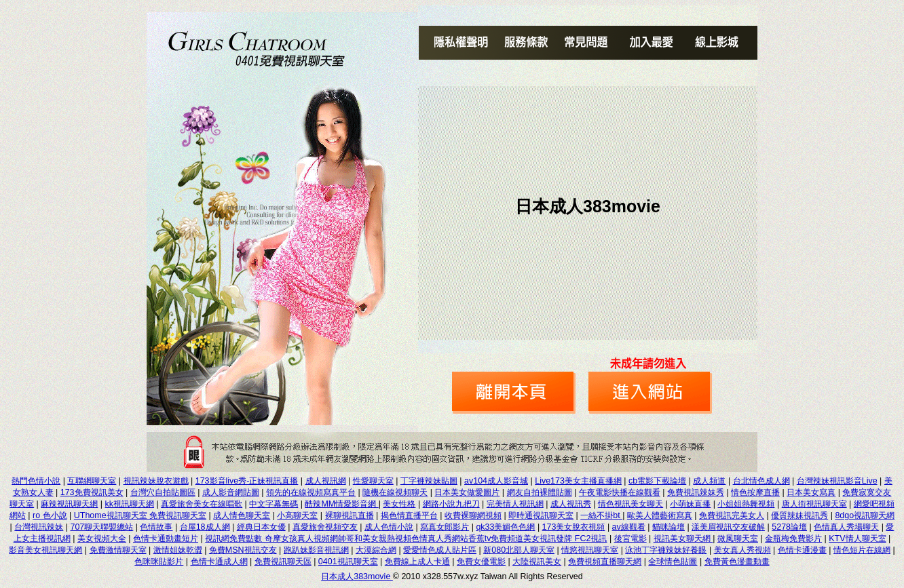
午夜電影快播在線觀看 (620, 492)
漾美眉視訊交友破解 (728, 527)
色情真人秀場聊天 (846, 527)
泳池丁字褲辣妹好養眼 (666, 550)
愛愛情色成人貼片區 (440, 550)
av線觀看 (629, 527)
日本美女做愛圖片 (467, 492)
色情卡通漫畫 (802, 550)
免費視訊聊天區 (283, 562)
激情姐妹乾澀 (178, 550)
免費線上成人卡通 (417, 562)
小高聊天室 (297, 515)
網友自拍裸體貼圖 (540, 492)
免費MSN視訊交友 (243, 550)
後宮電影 (630, 538)
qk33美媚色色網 (505, 527)
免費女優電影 (481, 562)
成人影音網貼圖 (231, 492)
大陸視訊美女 (537, 562)
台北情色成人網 (761, 481)
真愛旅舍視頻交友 (325, 527)
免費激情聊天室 (118, 550)
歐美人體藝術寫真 (660, 515)
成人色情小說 (389, 527)
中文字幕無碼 (274, 504)
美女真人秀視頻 (742, 550)
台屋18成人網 (205, 527)
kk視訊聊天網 (130, 504)
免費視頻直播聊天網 (605, 562)
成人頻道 (709, 481)
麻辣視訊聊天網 (69, 504)
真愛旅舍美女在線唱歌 (202, 504)
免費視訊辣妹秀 (696, 492)
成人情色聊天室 (242, 515)
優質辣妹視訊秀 (799, 515)
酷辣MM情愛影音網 (341, 504)
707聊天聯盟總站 (102, 527)
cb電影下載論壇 (657, 481)
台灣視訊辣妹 (39, 527)
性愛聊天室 (373, 481)
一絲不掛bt (601, 515)
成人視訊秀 (571, 504)
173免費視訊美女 (92, 492)
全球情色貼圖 (673, 562)
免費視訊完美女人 (732, 515)
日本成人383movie (357, 576)
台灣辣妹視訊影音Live (837, 481)
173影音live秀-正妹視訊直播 (247, 481)
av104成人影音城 (496, 481)
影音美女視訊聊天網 (45, 550)
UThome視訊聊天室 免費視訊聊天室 (140, 515)
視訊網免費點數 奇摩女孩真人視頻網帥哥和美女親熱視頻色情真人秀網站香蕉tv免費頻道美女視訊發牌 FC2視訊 (406, 538)
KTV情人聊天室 (857, 538)
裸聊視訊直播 (350, 515)
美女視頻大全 (102, 538)
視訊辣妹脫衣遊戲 (156, 481)
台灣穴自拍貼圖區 (163, 492)
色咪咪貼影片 (159, 562)
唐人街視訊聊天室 (814, 504)
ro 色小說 (50, 515)
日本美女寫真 (811, 492)
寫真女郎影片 (445, 527)
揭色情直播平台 (409, 515)
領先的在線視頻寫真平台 (311, 492)
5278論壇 (789, 527)
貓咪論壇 (668, 527)
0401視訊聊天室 (348, 562)
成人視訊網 (326, 481)
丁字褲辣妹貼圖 (429, 481)
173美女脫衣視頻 (574, 527)
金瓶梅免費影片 (793, 538)
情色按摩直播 (755, 492)
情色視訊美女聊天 (630, 504)
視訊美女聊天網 (683, 538)
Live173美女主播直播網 (578, 481)
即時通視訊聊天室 (541, 515)
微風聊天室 (738, 538)
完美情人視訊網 (515, 504)
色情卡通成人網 (219, 562)
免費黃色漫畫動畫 (737, 562)
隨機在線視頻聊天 (395, 492)
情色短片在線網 (862, 550)
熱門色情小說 (36, 481)
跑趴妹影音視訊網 (316, 550)
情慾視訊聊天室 (590, 550)
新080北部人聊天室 (519, 550)
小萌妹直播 (690, 504)
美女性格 (399, 504)
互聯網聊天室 (92, 481)
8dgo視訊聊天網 (865, 515)
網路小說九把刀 (451, 504)
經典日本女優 (261, 527)
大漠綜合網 (376, 550)
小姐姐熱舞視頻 (746, 504)
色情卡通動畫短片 (166, 538)
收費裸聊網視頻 (473, 515)
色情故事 (156, 527)
